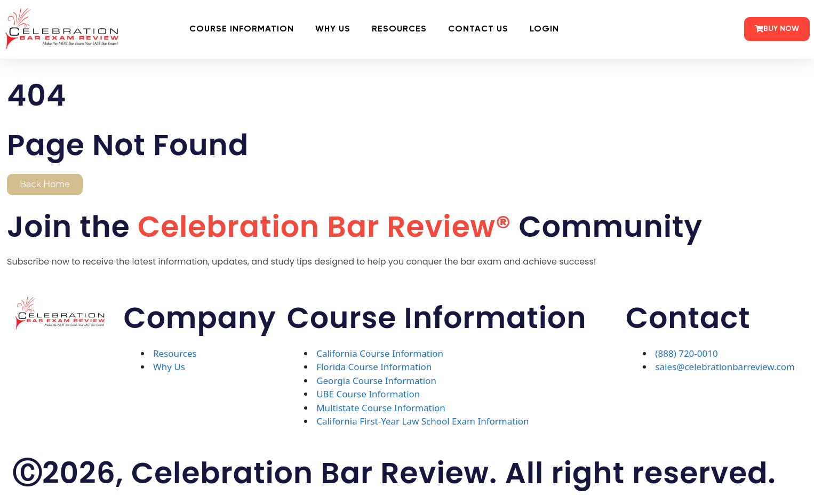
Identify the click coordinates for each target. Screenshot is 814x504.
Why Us (333, 29)
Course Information (242, 29)
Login (544, 29)
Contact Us (478, 29)
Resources (399, 29)
